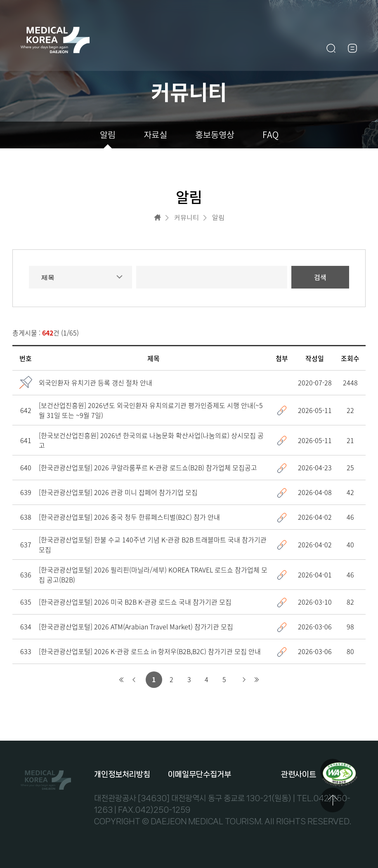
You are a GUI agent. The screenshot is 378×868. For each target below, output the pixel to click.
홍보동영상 (215, 135)
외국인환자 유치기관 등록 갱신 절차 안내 (96, 383)
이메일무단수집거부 (200, 774)
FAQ (271, 135)
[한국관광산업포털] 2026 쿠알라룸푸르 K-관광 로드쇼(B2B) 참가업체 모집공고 (148, 468)
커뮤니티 (187, 218)
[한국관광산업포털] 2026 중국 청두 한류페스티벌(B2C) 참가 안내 (129, 517)
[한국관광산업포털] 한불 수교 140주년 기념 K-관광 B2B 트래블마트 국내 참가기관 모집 (153, 545)
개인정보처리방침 (122, 774)
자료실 (155, 135)
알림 (108, 135)
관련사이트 (299, 774)
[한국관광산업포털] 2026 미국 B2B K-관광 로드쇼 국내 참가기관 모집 (135, 602)
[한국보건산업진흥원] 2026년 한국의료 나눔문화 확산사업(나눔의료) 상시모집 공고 (151, 441)
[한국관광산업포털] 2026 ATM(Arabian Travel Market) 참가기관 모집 (136, 627)
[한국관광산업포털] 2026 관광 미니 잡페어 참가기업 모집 (118, 493)
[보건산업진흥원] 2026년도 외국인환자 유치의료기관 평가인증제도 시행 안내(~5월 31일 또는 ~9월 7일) (151, 411)
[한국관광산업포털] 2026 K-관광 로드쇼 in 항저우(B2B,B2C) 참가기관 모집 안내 (150, 652)
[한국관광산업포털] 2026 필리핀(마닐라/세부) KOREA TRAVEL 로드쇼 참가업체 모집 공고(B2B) (153, 575)
